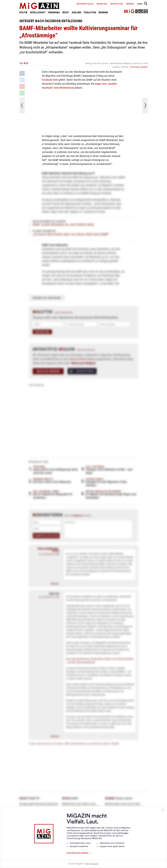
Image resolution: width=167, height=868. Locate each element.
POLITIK (23, 12)
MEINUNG (103, 12)
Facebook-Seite (50, 80)
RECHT (66, 12)
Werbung (130, 4)
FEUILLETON (90, 12)
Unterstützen (116, 4)
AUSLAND (76, 12)
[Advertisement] (84, 111)
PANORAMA (54, 12)
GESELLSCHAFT (38, 12)
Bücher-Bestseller (85, 4)
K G (26, 63)
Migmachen (102, 4)
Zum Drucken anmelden (139, 67)
